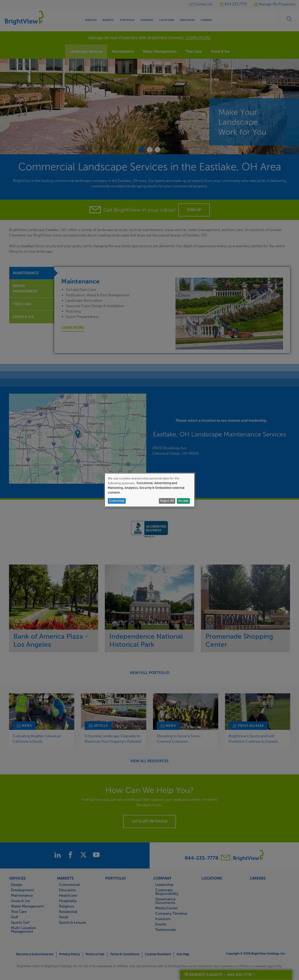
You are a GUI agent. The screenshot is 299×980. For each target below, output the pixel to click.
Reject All (167, 501)
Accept (183, 501)
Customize (117, 501)
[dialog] (150, 490)
